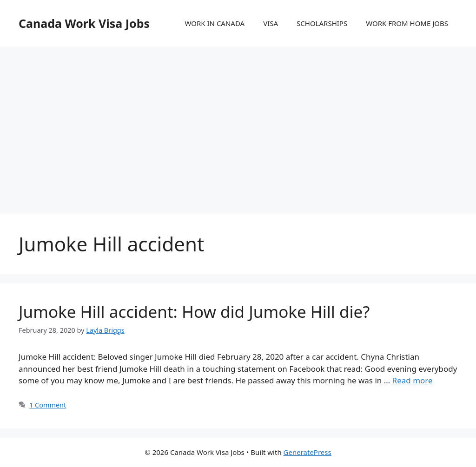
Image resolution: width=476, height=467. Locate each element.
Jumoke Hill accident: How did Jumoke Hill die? (194, 312)
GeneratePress (307, 452)
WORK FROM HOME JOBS (407, 23)
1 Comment (48, 405)
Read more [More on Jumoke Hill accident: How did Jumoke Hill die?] (413, 380)
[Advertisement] (238, 121)
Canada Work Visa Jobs (84, 23)
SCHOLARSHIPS (322, 23)
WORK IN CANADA (215, 23)
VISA (271, 23)
